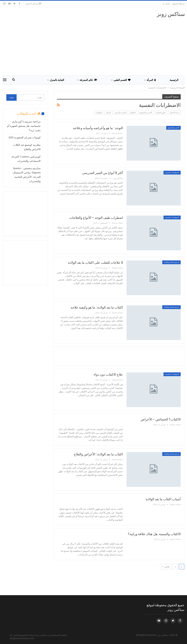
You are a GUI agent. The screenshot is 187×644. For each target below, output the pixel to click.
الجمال (108, 113)
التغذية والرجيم (120, 113)
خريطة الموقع (179, 4)
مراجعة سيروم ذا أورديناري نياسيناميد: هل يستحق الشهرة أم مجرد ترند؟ (24, 126)
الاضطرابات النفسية (172, 173)
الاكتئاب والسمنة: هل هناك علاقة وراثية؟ (154, 534)
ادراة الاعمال (175, 113)
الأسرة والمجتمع (146, 113)
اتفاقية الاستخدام (59, 635)
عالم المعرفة (88, 80)
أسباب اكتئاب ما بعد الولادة (163, 499)
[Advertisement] (119, 356)
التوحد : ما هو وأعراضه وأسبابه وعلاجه (98, 128)
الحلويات (99, 113)
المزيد (31, 80)
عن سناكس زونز (43, 635)
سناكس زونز (171, 14)
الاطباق (133, 113)
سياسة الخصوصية (27, 635)
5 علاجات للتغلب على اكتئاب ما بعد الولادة (95, 263)
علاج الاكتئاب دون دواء (108, 374)
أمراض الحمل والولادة (172, 262)
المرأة (151, 80)
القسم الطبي (122, 80)
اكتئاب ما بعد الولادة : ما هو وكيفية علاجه (97, 307)
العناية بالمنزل (57, 80)
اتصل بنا (166, 4)
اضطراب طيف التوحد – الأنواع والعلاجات (96, 218)
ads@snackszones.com (22, 638)
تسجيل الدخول (33, 4)
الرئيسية (174, 80)
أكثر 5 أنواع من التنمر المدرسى (103, 173)
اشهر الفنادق (161, 113)
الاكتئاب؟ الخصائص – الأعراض (161, 419)
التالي (166, 567)
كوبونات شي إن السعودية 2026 (25, 138)
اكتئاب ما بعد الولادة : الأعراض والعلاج (98, 454)
